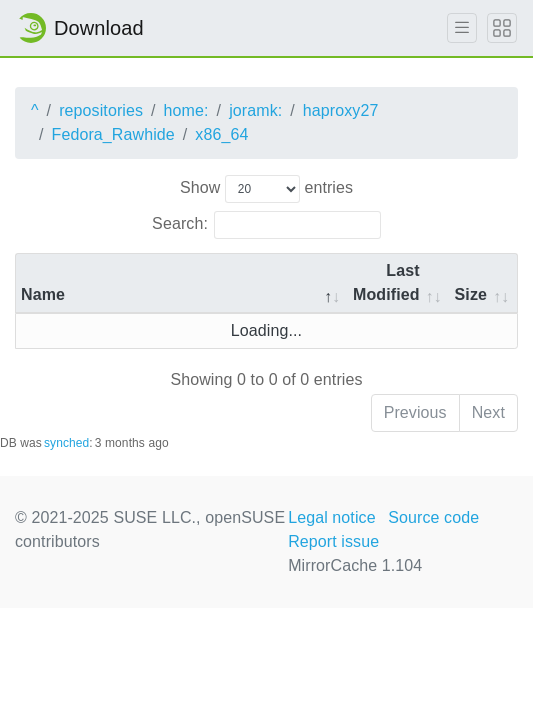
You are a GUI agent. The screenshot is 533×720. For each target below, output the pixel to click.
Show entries (266, 189)
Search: (266, 225)
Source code (433, 517)
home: (186, 110)
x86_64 (221, 134)
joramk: (255, 110)
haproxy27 (341, 110)
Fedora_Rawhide (113, 134)
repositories (101, 110)
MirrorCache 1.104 (355, 565)
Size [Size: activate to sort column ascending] (471, 294)
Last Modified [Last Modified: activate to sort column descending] (386, 282)
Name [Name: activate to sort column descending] (43, 294)
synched (66, 443)
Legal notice (332, 517)
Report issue (333, 541)
